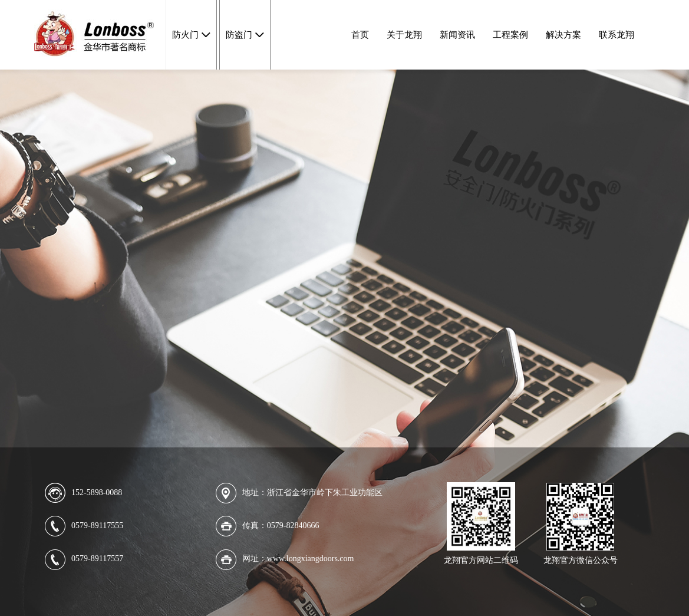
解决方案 (563, 35)
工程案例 (510, 35)
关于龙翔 (404, 35)
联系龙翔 (617, 35)
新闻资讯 (457, 35)
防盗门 (239, 35)
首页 (360, 35)
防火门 (185, 35)
